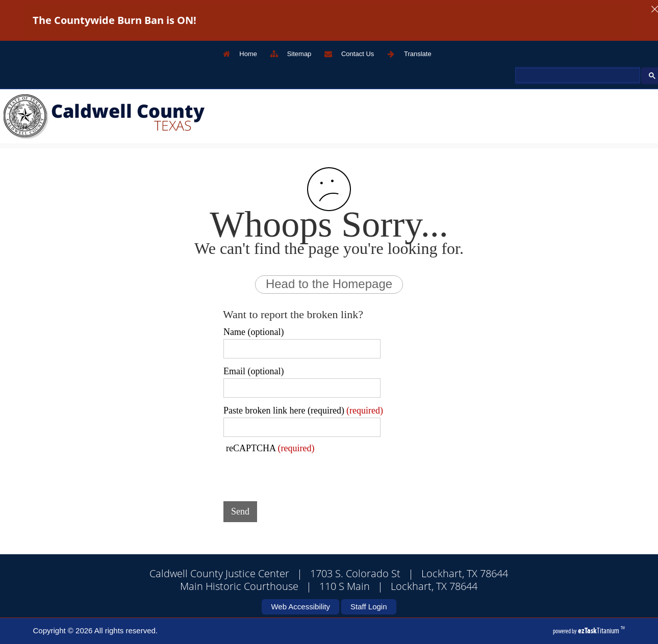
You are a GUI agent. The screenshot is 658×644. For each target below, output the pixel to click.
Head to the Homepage (329, 284)
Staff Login (369, 607)
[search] (577, 75)
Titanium (599, 630)
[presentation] (301, 474)
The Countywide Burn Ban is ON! (115, 20)
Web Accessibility (300, 607)
